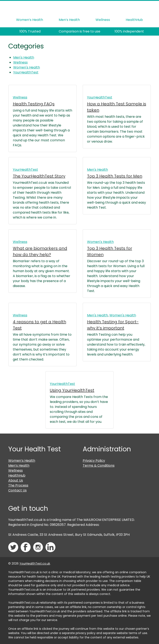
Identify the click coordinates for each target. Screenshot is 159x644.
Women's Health (27, 67)
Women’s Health (30, 20)
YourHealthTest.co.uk (35, 563)
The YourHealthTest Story (39, 176)
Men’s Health (69, 20)
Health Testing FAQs (34, 104)
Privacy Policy (94, 461)
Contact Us (17, 490)
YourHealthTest (26, 72)
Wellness (103, 20)
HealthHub (134, 20)
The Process (18, 485)
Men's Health (24, 57)
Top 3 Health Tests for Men (115, 176)
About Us (16, 480)
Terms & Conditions (99, 466)
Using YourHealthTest (72, 390)
